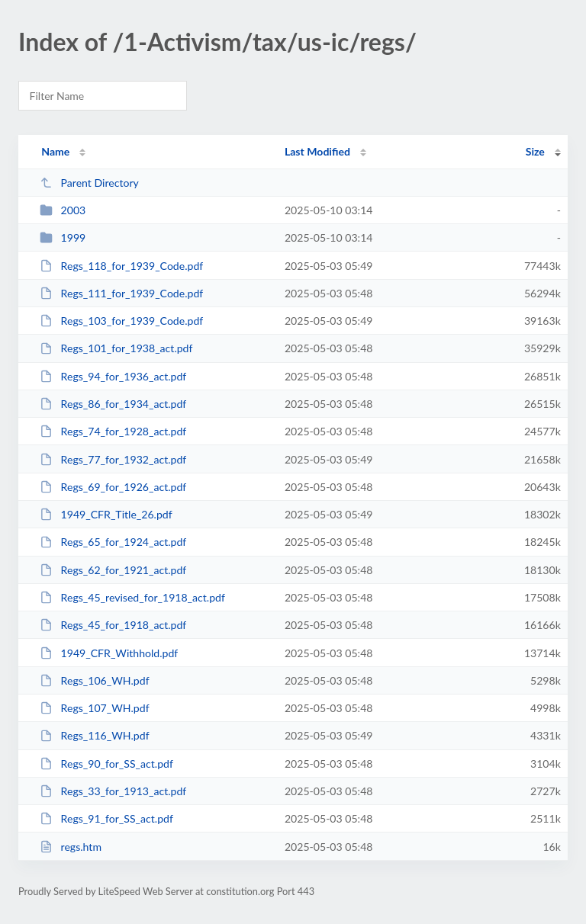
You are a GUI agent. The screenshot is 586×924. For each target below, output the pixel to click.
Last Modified (317, 151)
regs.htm (71, 847)
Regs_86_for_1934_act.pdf (113, 404)
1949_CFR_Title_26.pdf (106, 514)
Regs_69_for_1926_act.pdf (113, 487)
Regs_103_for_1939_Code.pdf (121, 321)
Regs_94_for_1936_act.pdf (113, 376)
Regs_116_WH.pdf (94, 735)
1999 (63, 237)
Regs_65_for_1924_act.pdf (113, 542)
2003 (63, 210)
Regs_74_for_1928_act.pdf (113, 431)
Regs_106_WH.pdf (94, 680)
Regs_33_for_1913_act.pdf (113, 791)
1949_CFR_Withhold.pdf (109, 653)
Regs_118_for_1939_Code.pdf (121, 266)
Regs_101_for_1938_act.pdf (116, 348)
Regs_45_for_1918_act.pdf (113, 625)
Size (535, 151)
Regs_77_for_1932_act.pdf (113, 459)
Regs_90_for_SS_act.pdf (106, 764)
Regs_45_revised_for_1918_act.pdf (132, 597)
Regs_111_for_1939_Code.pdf (121, 293)
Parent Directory (89, 183)
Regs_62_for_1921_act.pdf (113, 570)
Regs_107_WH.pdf (94, 708)
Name (55, 151)
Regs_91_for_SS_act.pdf (106, 818)
